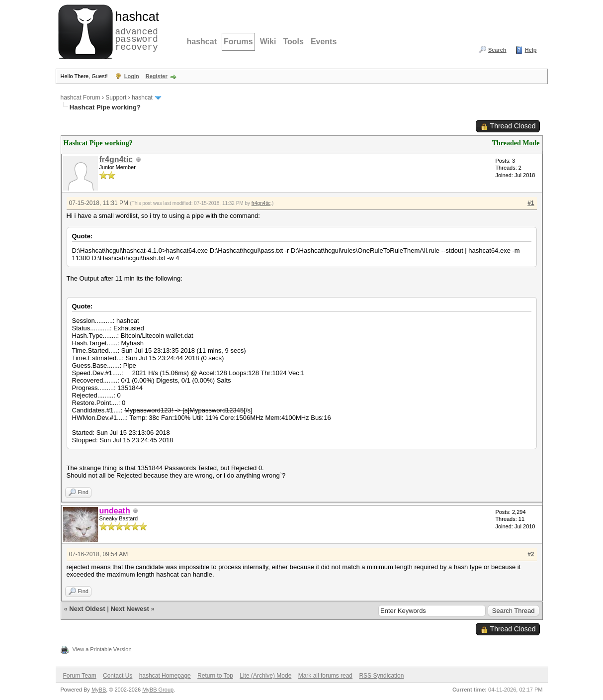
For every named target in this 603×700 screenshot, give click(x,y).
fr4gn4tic (116, 159)
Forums (238, 42)
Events (324, 42)
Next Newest (129, 609)
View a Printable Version (102, 649)
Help (531, 50)
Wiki (268, 42)
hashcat (202, 42)
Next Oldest (87, 609)
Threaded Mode (516, 143)
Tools (293, 42)
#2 (531, 554)
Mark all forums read (325, 676)
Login (132, 76)
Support (116, 98)
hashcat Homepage (165, 676)
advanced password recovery (135, 30)
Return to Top (215, 676)
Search (497, 50)
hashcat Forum (81, 98)
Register (157, 76)
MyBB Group (158, 690)
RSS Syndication (381, 676)
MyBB (99, 690)
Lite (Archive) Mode (265, 676)
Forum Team (80, 676)
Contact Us (118, 676)
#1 (531, 203)
